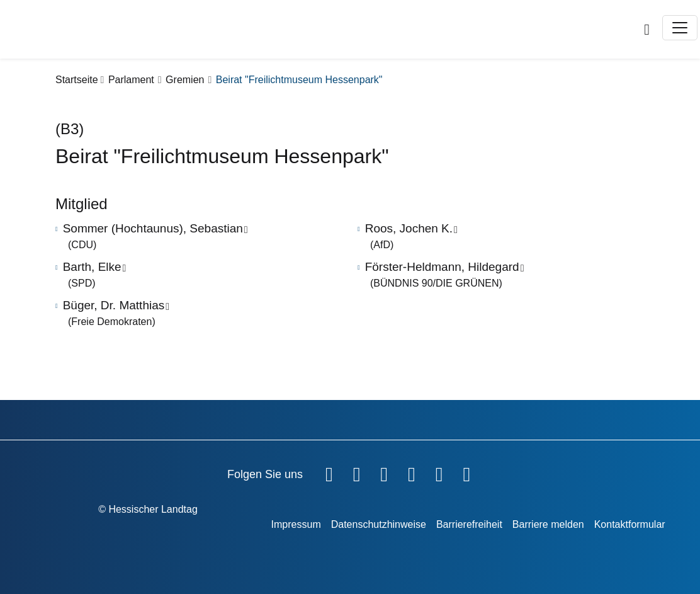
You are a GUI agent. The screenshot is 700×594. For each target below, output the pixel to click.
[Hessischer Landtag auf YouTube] (357, 472)
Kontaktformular (630, 524)
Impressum (296, 524)
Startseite (77, 80)
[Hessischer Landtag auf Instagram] (412, 472)
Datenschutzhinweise (379, 524)
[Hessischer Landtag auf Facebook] (329, 472)
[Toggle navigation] (680, 28)
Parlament (131, 80)
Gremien (185, 80)
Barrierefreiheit (469, 524)
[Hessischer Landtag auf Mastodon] (439, 472)
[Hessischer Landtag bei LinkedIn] (466, 472)
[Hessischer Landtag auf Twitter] (384, 472)
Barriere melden (548, 524)
